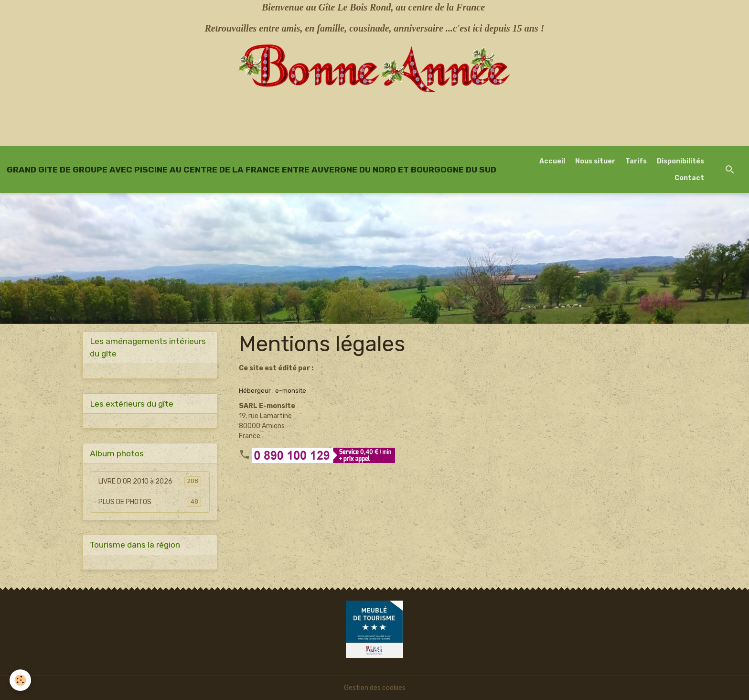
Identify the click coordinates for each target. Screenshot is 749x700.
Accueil (552, 161)
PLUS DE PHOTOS (150, 502)
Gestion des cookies (375, 688)
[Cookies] (20, 680)
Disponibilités (680, 161)
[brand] (251, 170)
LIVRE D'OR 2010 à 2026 (150, 481)
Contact (689, 178)
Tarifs (636, 161)
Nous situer (595, 161)
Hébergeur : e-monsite (273, 390)
